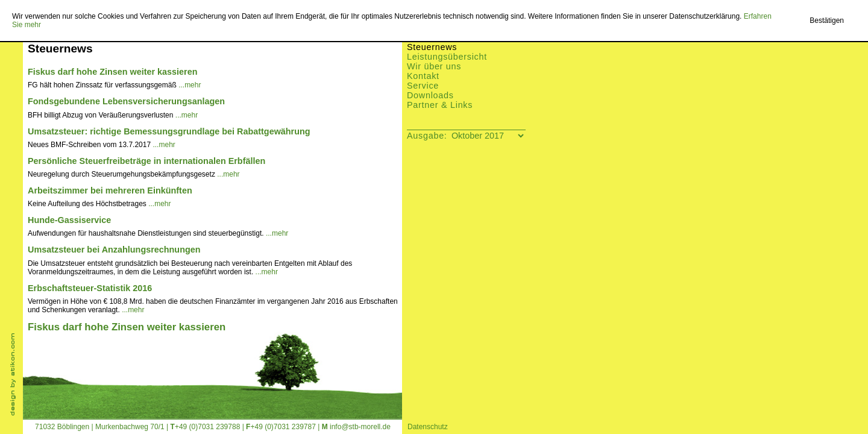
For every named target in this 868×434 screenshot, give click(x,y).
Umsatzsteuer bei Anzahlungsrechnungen (114, 250)
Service (423, 86)
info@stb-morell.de (360, 427)
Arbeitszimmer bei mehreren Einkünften (110, 190)
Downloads (430, 95)
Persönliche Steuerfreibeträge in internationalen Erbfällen (146, 161)
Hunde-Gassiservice (69, 220)
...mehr (190, 85)
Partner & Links (440, 105)
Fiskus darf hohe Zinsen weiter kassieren (113, 72)
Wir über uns (434, 66)
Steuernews (432, 47)
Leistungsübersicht (447, 57)
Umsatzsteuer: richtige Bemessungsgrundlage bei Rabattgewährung (169, 131)
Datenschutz (428, 427)
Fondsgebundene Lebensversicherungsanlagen (126, 101)
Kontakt (423, 76)
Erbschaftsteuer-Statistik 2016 (90, 288)
